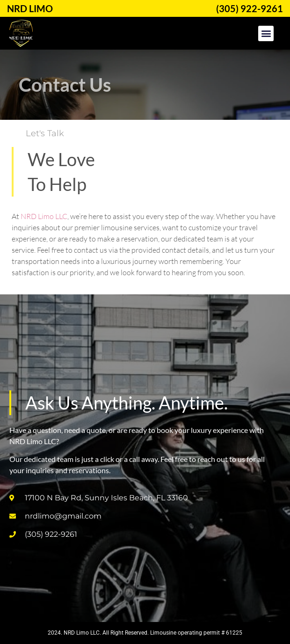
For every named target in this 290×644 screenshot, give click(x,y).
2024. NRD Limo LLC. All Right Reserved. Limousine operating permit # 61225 (145, 633)
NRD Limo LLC (44, 216)
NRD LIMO (30, 8)
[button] (266, 33)
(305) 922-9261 (250, 8)
